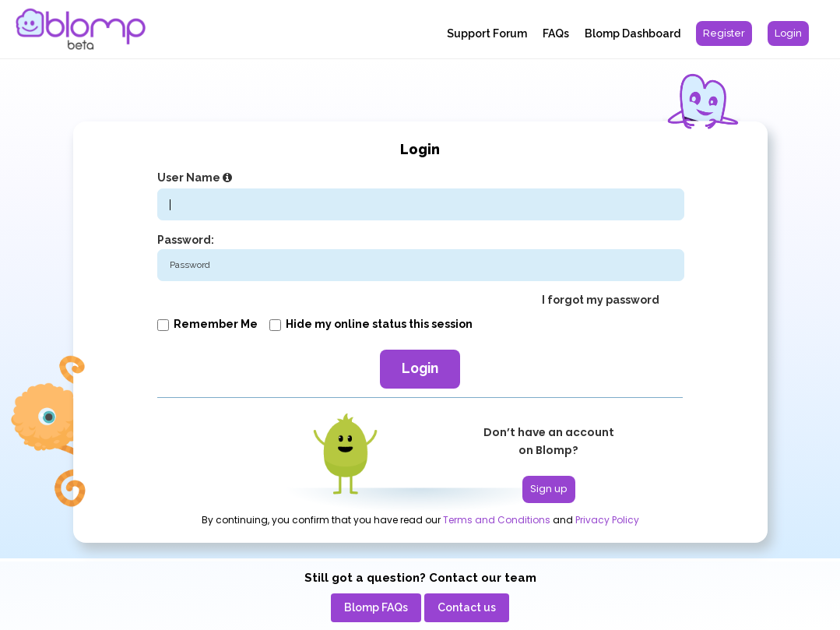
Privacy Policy (607, 520)
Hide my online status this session (371, 324)
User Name (197, 178)
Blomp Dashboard (633, 33)
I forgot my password (601, 300)
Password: (186, 240)
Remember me (207, 324)
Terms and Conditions (497, 520)
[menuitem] (724, 33)
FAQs (556, 33)
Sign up (549, 489)
